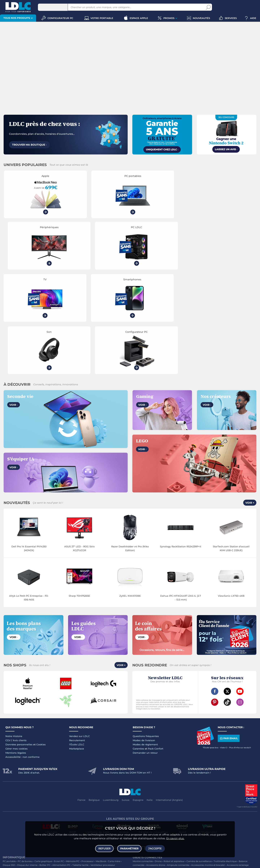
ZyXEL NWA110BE (130, 494)
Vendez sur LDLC (79, 635)
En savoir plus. (175, 838)
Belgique (94, 699)
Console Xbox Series (14, 817)
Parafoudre (207, 798)
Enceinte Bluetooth (15, 779)
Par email (229, 637)
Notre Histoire (14, 635)
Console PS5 (22, 814)
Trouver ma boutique (29, 145)
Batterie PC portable (157, 787)
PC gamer (247, 855)
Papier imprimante (210, 783)
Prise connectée (194, 767)
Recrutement (77, 639)
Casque (31, 775)
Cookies (41, 643)
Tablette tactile (80, 764)
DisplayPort (176, 798)
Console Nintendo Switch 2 (65, 814)
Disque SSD (9, 764)
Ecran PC (59, 760)
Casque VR (32, 817)
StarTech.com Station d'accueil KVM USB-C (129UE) (231, 447)
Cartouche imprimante (167, 779)
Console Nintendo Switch (106, 817)
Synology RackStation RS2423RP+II (181, 445)
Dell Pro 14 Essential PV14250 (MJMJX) (29, 447)
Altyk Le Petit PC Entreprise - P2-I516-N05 (29, 496)
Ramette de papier (180, 787)
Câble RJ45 (162, 798)
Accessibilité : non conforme (22, 656)
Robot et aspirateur (174, 760)
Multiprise (194, 802)
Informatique (140, 814)
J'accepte (155, 848)
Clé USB (204, 779)
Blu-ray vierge (190, 783)
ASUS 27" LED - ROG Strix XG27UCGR (79, 447)
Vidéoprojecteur (16, 775)
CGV (8, 639)
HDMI (136, 798)
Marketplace (77, 647)
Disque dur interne (27, 764)
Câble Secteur (223, 798)
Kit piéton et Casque (75, 798)
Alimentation (192, 798)
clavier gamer (63, 858)
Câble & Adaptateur (64, 802)
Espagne (138, 699)
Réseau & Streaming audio (104, 779)
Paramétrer (129, 848)
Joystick (121, 814)
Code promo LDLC (236, 863)
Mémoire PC (73, 760)
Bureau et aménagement (224, 779)
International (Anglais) (169, 699)
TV (4, 775)
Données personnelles (19, 643)
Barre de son (120, 775)
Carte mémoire (55, 794)
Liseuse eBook (66, 779)
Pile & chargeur (172, 783)
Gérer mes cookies (17, 647)
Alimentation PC (61, 764)
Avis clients (20, 639)
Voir (14, 303)
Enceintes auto (36, 794)
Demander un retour (145, 651)
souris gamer (82, 858)
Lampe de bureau (153, 783)
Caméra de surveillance (199, 760)
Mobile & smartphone (14, 794)
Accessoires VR (57, 817)
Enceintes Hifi (104, 775)
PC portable (9, 760)
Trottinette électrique (225, 760)
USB (152, 798)
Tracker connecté (214, 767)
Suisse (126, 699)
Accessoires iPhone (41, 802)
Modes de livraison (144, 639)
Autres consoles (40, 814)
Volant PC (8, 814)
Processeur (88, 760)
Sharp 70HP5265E (79, 494)
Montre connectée (143, 760)
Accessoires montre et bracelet (208, 764)
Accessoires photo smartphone (20, 798)
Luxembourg (111, 699)
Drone (158, 760)
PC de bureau (25, 760)
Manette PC (108, 814)
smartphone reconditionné (244, 852)
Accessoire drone (156, 764)
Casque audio (45, 775)
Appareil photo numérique (42, 779)
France (81, 699)
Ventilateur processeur (103, 764)
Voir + (250, 402)
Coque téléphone (111, 794)
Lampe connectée (155, 767)
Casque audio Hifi (64, 775)
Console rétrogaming (79, 817)
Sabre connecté (175, 767)
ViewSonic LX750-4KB (231, 494)
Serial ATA (238, 798)
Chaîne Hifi (82, 779)
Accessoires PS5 (91, 814)
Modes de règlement (145, 643)
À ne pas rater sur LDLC (213, 863)
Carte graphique (43, 760)
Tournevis (250, 798)
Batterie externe (19, 802)
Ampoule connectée (178, 764)
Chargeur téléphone (89, 794)
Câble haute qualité (154, 802)
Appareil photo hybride (15, 783)
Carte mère (114, 760)
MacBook (101, 760)
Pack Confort (156, 647)
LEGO (44, 817)
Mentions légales (16, 651)
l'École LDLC (77, 643)
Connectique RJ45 (177, 802)
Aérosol (226, 783)
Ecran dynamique (85, 775)
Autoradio (70, 794)
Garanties (138, 647)
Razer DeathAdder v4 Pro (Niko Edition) (130, 447)
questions (156, 863)
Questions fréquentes (146, 635)
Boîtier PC (45, 764)
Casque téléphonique (50, 798)
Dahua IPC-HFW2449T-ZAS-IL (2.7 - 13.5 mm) (181, 496)
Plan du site (130, 747)
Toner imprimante (143, 779)
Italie (150, 699)
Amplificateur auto (98, 798)
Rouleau (137, 802)
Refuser (104, 848)
